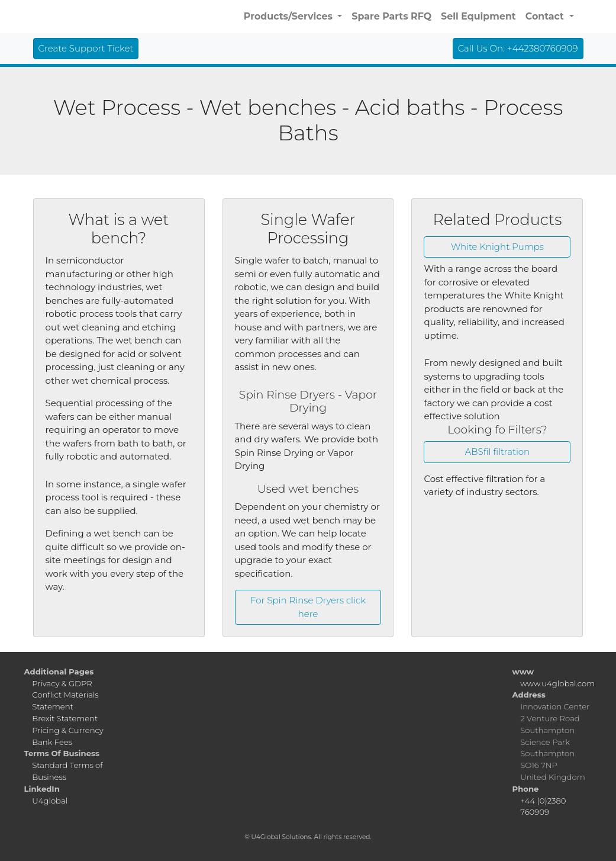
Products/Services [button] (289, 16)
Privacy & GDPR (62, 683)
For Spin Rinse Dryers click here (308, 607)
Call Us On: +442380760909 (518, 48)
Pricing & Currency (67, 730)
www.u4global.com (557, 683)
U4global (50, 801)
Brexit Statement (65, 718)
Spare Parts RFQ (391, 16)
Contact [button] (546, 16)
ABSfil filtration (497, 452)
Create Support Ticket (86, 48)
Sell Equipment (478, 16)
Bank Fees (52, 742)
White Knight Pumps (497, 247)
